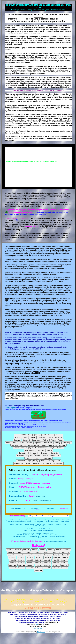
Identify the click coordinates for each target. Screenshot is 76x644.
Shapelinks (36, 508)
